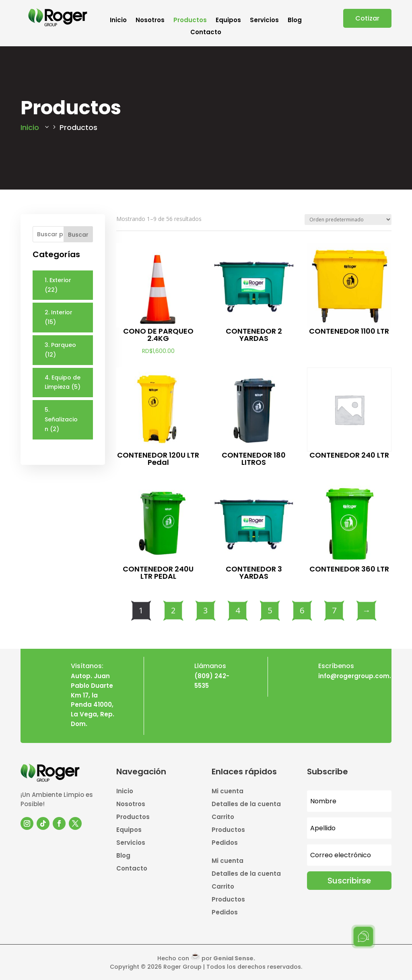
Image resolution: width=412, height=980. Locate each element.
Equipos (228, 21)
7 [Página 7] (334, 610)
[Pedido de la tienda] (348, 220)
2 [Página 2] (173, 610)
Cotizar (367, 18)
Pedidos (225, 843)
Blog (295, 21)
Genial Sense (233, 958)
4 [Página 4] (238, 610)
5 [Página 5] (270, 610)
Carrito (223, 818)
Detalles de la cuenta (246, 805)
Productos (190, 21)
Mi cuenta (228, 792)
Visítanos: (87, 666)
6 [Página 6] (302, 610)
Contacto (206, 33)
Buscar (78, 235)
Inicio (118, 21)
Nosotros (150, 21)
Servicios (264, 21)
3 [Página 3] (205, 610)
